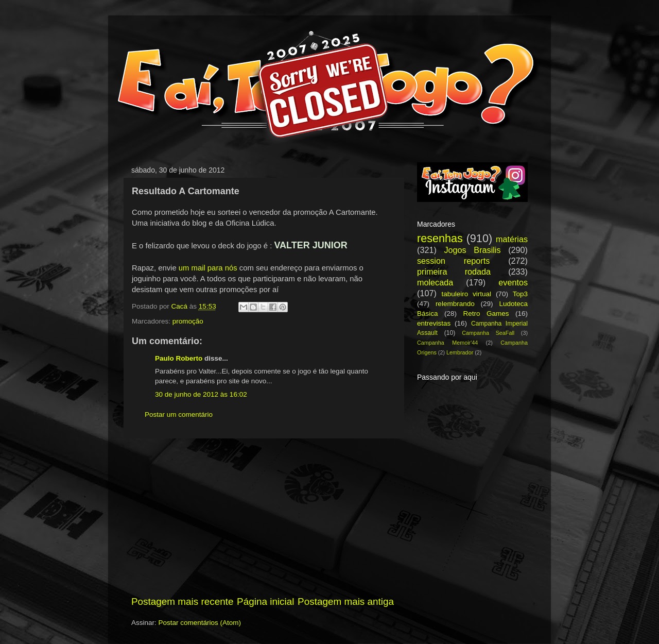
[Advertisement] (263, 517)
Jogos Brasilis (472, 250)
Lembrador (460, 352)
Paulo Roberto (179, 358)
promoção (188, 321)
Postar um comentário (179, 414)
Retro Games (486, 313)
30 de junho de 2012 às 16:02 (201, 394)
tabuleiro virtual (466, 294)
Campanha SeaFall (488, 333)
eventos (513, 282)
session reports (453, 261)
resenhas (440, 238)
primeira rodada (454, 272)
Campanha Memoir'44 (447, 343)
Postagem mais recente (182, 601)
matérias (512, 239)
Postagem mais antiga (346, 601)
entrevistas (434, 323)
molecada (435, 282)
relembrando (455, 304)
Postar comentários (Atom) (200, 623)
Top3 (520, 294)
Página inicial (265, 601)
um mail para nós (208, 268)
